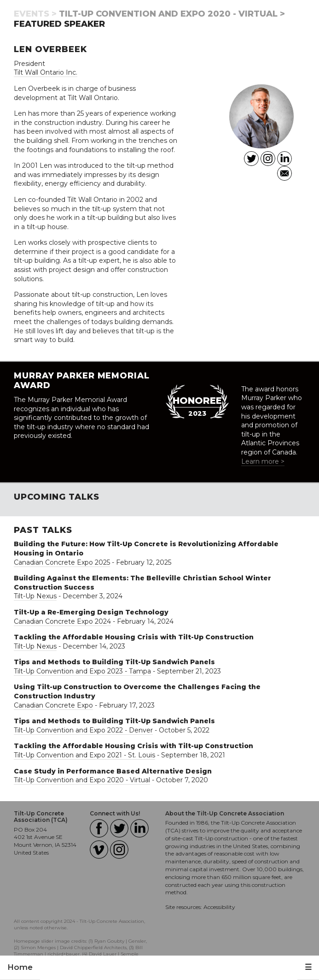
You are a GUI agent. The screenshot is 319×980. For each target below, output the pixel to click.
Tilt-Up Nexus (35, 596)
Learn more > (263, 461)
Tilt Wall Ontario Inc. (46, 72)
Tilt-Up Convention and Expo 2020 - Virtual (82, 780)
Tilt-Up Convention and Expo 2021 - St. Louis (84, 755)
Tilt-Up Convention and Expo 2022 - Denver (83, 730)
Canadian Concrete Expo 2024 (62, 621)
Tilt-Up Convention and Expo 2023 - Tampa (82, 671)
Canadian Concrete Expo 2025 (62, 562)
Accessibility (219, 907)
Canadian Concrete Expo (53, 705)
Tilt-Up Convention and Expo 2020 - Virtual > (172, 14)
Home (20, 967)
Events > (35, 14)
